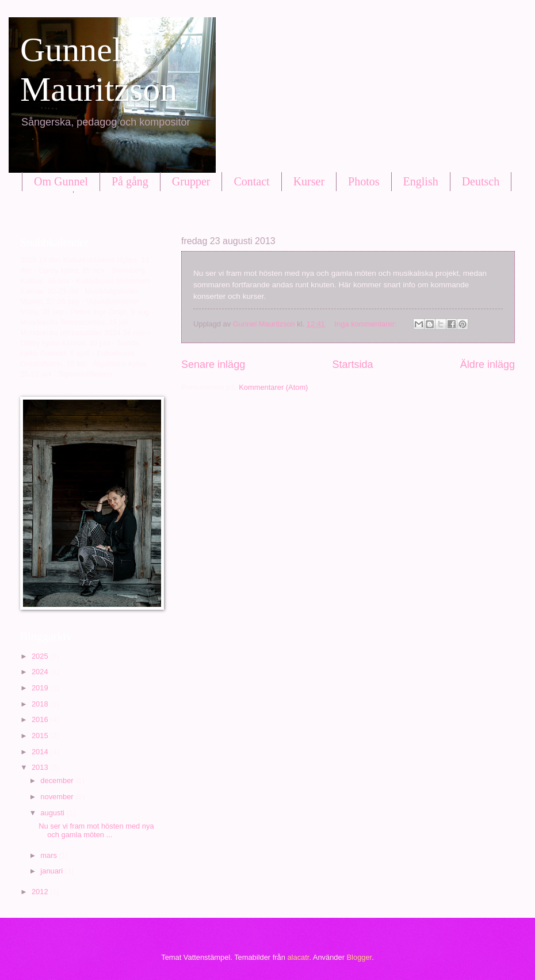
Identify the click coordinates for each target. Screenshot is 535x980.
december (58, 780)
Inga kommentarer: (367, 324)
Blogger (360, 957)
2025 (41, 656)
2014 (41, 752)
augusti (53, 813)
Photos (364, 181)
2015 (41, 736)
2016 (41, 719)
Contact (251, 181)
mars (49, 855)
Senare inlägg (213, 364)
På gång (130, 181)
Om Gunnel (61, 181)
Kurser (309, 181)
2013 (41, 767)
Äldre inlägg (488, 364)
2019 (41, 688)
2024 (41, 672)
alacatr (298, 957)
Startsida (352, 364)
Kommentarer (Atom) (273, 387)
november (58, 797)
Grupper (191, 181)
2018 (41, 704)
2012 (41, 892)
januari (52, 871)
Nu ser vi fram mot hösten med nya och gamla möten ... (96, 830)
